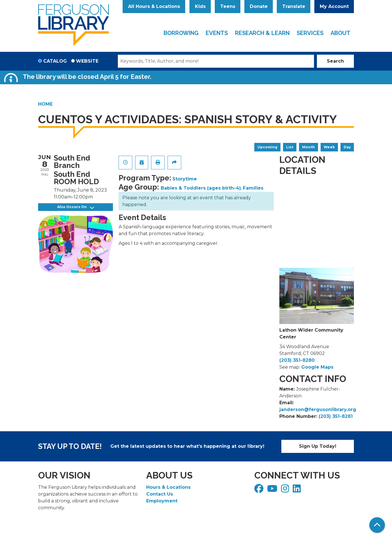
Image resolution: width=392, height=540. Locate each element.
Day (347, 147)
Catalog (55, 61)
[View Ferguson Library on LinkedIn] (297, 490)
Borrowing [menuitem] (181, 33)
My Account (334, 6)
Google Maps (317, 367)
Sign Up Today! (318, 446)
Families (253, 188)
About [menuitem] (341, 33)
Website (87, 61)
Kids (200, 6)
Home (45, 104)
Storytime (185, 179)
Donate (259, 6)
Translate (294, 6)
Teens (228, 6)
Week (329, 147)
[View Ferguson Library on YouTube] (273, 490)
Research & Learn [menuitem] (262, 33)
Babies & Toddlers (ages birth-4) (201, 188)
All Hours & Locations (154, 6)
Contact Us (160, 494)
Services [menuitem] (310, 33)
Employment (162, 501)
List (290, 147)
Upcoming (267, 147)
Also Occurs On (76, 207)
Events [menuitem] (217, 33)
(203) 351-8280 (297, 360)
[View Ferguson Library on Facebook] (260, 490)
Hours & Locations (168, 487)
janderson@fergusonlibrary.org (318, 409)
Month (309, 147)
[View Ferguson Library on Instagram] (286, 490)
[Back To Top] (377, 525)
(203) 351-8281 (336, 416)
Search (335, 61)
